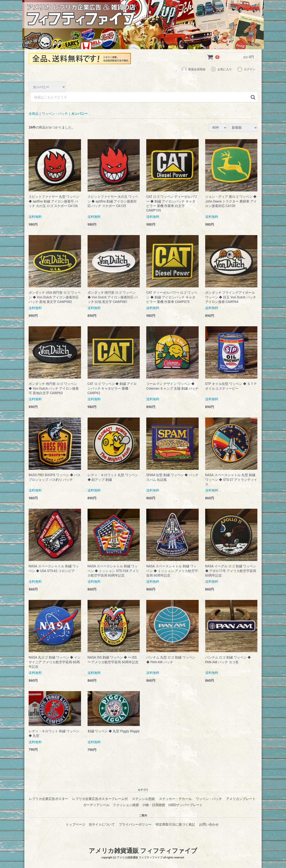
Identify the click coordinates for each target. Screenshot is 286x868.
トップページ (75, 824)
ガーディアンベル (96, 805)
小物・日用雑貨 (154, 805)
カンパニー (79, 114)
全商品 (34, 114)
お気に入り (221, 69)
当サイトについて (102, 824)
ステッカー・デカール (175, 799)
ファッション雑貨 (126, 805)
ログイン (246, 69)
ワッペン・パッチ (55, 114)
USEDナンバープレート (185, 805)
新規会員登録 (193, 69)
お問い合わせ (209, 824)
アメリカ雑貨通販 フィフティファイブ (143, 851)
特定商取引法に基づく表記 (175, 824)
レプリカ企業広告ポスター (48, 799)
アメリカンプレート (241, 799)
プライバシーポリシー (135, 824)
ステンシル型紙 (143, 799)
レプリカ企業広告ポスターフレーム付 (100, 799)
